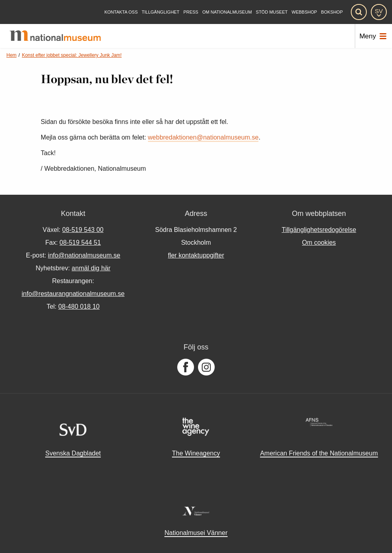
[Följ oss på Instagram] (206, 367)
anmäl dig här (91, 268)
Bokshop (332, 12)
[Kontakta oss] (121, 12)
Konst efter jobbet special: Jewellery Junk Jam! (72, 55)
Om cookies (319, 243)
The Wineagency (196, 453)
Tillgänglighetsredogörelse (319, 230)
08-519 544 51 (80, 243)
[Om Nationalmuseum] (227, 12)
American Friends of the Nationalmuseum (319, 453)
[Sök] (359, 12)
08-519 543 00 (83, 230)
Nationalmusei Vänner (196, 533)
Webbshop (304, 12)
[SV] (379, 12)
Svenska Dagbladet (73, 453)
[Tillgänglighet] (160, 12)
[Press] (191, 12)
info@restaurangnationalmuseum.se (73, 294)
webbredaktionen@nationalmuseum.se (203, 137)
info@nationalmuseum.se (84, 255)
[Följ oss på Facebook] (186, 367)
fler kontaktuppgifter (196, 255)
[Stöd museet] (272, 12)
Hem (11, 55)
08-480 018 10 (79, 306)
